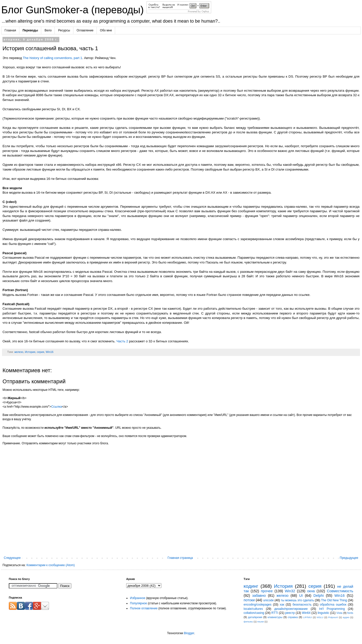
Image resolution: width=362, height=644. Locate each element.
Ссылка (57, 407)
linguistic (324, 613)
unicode (268, 600)
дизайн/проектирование (291, 609)
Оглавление (85, 30)
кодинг (251, 586)
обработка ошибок (333, 605)
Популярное (139, 603)
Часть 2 (122, 341)
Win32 (290, 591)
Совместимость (340, 591)
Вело (48, 30)
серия (41, 352)
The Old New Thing (334, 600)
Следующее (12, 558)
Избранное (138, 598)
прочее (267, 591)
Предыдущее (349, 558)
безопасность (302, 605)
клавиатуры (275, 617)
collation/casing (254, 613)
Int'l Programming (332, 609)
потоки (249, 600)
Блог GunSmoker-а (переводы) (74, 10)
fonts (350, 613)
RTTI (275, 613)
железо (19, 352)
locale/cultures (253, 609)
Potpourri (333, 617)
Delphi (319, 596)
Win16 (50, 352)
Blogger (189, 633)
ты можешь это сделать (297, 600)
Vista (339, 613)
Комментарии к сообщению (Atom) (51, 565)
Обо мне (106, 30)
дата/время (255, 617)
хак (282, 605)
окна (311, 591)
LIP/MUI (308, 617)
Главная (10, 30)
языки (260, 622)
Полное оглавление (144, 608)
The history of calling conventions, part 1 (53, 58)
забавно (259, 596)
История (30, 352)
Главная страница (180, 558)
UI (301, 596)
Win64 (306, 613)
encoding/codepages (258, 605)
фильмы (248, 622)
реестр (290, 613)
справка (293, 617)
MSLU (320, 617)
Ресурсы (64, 30)
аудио (346, 617)
